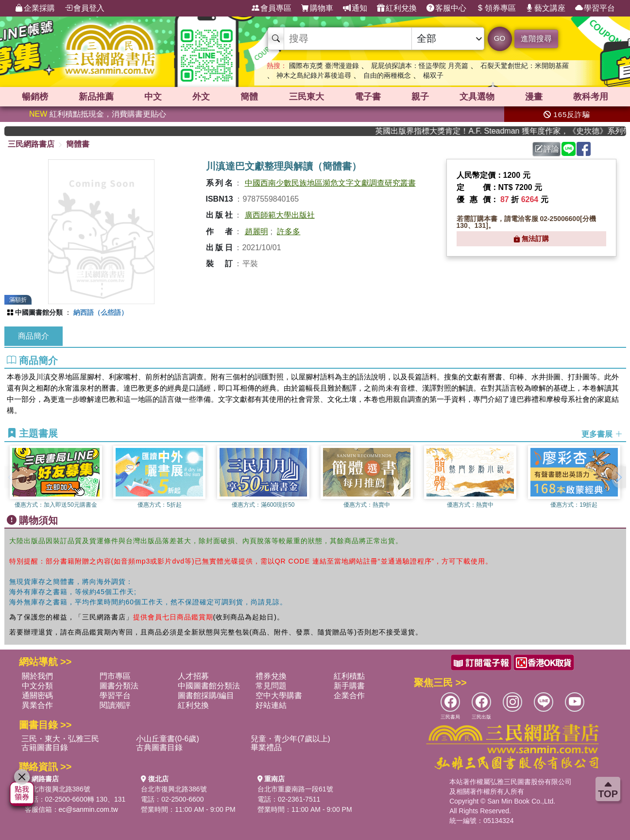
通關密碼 (37, 695)
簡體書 (78, 144)
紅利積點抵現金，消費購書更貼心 (98, 114)
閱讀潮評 (115, 705)
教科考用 (591, 97)
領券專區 (496, 8)
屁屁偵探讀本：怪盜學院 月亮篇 (420, 66)
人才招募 (193, 676)
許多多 (289, 231)
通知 (355, 8)
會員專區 (272, 8)
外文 (201, 97)
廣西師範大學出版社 (280, 215)
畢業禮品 (266, 747)
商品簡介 (34, 336)
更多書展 (602, 434)
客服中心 (446, 8)
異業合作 (37, 705)
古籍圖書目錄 (45, 747)
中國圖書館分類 (39, 312)
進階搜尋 (536, 39)
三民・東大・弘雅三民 (60, 739)
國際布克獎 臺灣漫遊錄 (324, 66)
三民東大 (306, 97)
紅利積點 (349, 676)
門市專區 (115, 676)
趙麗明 (256, 231)
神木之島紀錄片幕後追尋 (314, 75)
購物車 (317, 8)
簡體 (249, 97)
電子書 (368, 97)
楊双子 (433, 75)
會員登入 (85, 8)
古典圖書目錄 (159, 747)
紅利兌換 (397, 8)
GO (500, 38)
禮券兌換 (271, 676)
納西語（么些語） (101, 312)
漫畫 (534, 97)
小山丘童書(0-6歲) (168, 739)
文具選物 (477, 97)
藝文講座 (545, 8)
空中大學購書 (279, 695)
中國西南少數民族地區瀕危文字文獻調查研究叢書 (330, 183)
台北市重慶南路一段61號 (295, 789)
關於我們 (37, 676)
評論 (547, 149)
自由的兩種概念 (387, 75)
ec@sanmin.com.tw (88, 809)
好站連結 (271, 705)
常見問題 (271, 686)
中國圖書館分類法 (209, 686)
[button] (619, 477)
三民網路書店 (31, 144)
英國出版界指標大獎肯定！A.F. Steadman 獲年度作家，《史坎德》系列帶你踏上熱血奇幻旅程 (510, 131)
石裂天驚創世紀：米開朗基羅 (525, 66)
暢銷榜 (35, 97)
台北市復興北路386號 (58, 789)
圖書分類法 (119, 686)
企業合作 (349, 695)
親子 (420, 97)
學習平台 (595, 8)
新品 (96, 97)
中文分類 (37, 686)
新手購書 (349, 686)
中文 (153, 97)
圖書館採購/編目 (206, 695)
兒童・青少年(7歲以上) (290, 739)
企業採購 (35, 8)
